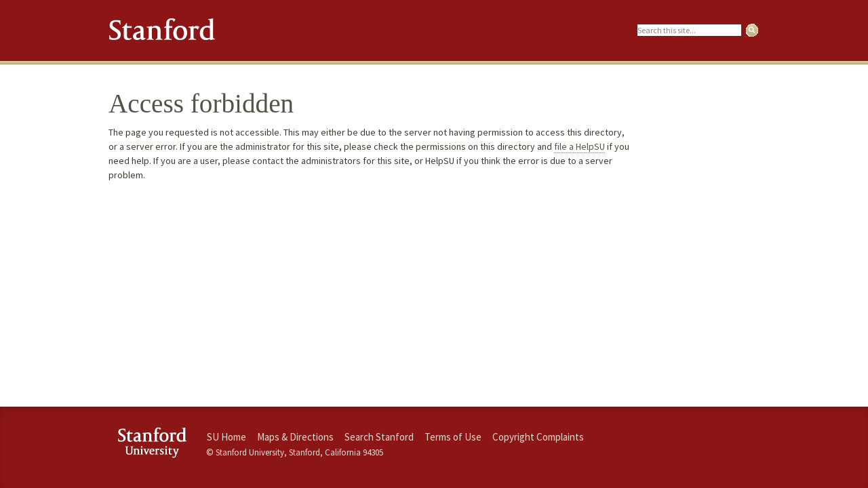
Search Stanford (379, 437)
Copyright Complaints (538, 437)
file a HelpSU (579, 146)
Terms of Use (453, 437)
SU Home (226, 437)
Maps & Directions (295, 437)
